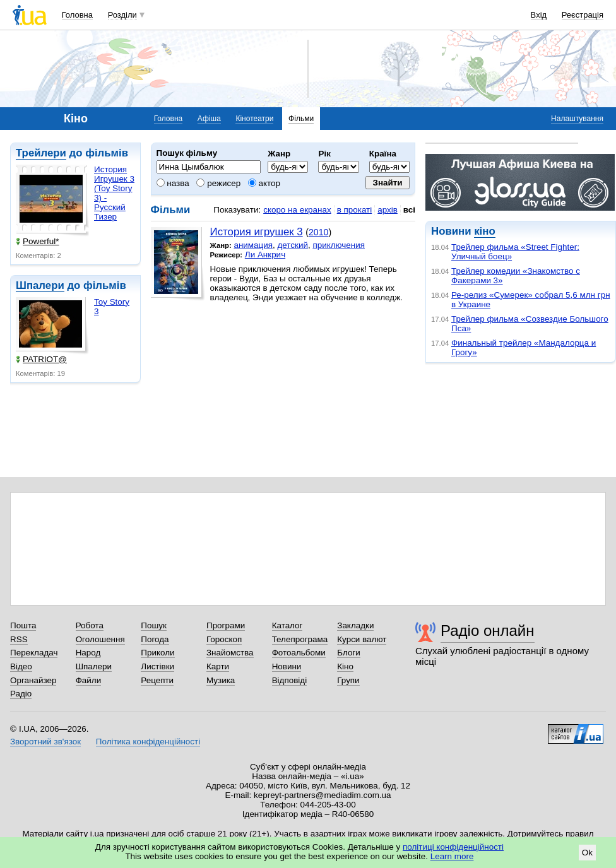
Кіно (345, 666)
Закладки (355, 625)
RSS (19, 639)
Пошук (154, 625)
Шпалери (40, 285)
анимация (253, 245)
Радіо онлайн (488, 630)
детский (292, 245)
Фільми (301, 119)
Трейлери (41, 153)
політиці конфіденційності (453, 847)
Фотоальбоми (299, 653)
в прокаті (355, 210)
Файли (89, 680)
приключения (339, 245)
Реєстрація (583, 15)
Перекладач (34, 653)
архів (388, 210)
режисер (218, 183)
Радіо (21, 694)
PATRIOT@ (41, 359)
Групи (348, 680)
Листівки (157, 666)
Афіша (209, 119)
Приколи (157, 653)
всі (409, 210)
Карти (218, 666)
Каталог (287, 625)
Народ (88, 653)
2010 (318, 232)
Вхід (539, 15)
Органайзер (33, 680)
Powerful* (38, 241)
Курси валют (362, 639)
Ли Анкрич (265, 255)
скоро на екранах (297, 210)
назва (173, 183)
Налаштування (577, 119)
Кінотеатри (254, 119)
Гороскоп (224, 639)
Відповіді (290, 680)
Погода (155, 639)
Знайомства (230, 653)
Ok (587, 853)
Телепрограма (300, 639)
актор (264, 183)
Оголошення (100, 639)
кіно (484, 231)
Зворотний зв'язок (45, 742)
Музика (221, 680)
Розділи (122, 15)
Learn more (452, 856)
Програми (226, 625)
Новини (287, 666)
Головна (77, 15)
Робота (90, 625)
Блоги (349, 653)
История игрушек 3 (257, 232)
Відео (21, 666)
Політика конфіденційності (148, 742)
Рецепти (157, 680)
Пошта (23, 625)
